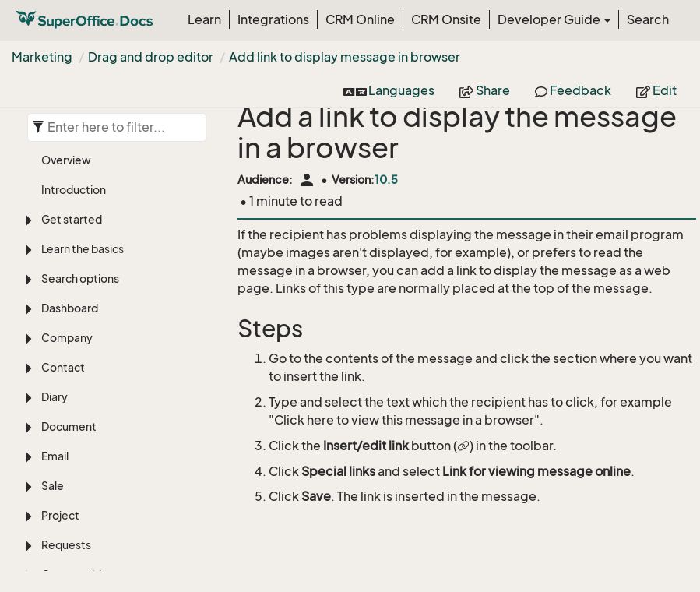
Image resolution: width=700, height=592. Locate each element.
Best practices (91, 362)
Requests (66, 134)
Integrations (273, 19)
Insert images (101, 490)
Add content (98, 446)
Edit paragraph (104, 468)
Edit (656, 90)
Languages (389, 90)
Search (648, 19)
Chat (54, 222)
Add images (84, 318)
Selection (66, 193)
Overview (79, 275)
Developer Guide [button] (554, 19)
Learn (204, 19)
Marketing (42, 57)
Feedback (573, 90)
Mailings (74, 384)
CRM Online (360, 19)
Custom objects (83, 163)
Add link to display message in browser (345, 57)
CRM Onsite (446, 19)
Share (485, 90)
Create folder (89, 296)
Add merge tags (107, 511)
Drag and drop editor (151, 57)
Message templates (106, 340)
